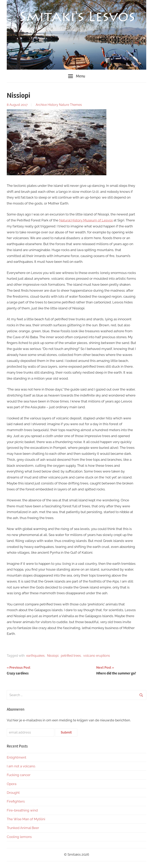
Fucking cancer (19, 775)
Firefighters (16, 801)
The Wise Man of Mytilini (26, 819)
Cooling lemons (19, 837)
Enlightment (17, 757)
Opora (12, 784)
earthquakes (35, 656)
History (53, 105)
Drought (13, 793)
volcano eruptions (97, 656)
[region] (76, 35)
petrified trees (71, 656)
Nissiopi (53, 656)
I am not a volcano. (21, 766)
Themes (76, 105)
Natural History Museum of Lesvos (86, 220)
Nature (64, 105)
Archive (41, 105)
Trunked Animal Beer (23, 828)
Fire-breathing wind (22, 810)
